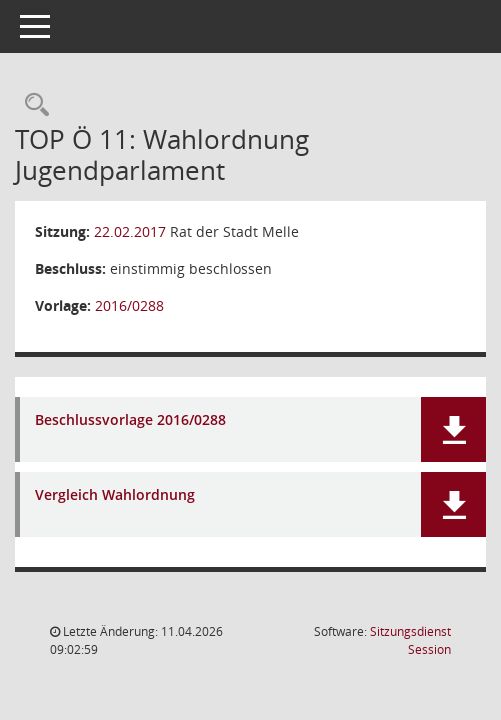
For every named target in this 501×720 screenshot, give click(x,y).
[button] (453, 429)
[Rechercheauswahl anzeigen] (32, 105)
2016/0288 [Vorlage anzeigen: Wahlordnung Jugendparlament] (129, 305)
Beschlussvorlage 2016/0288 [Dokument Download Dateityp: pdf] (130, 420)
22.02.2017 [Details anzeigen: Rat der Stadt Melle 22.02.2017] (130, 231)
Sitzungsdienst (410, 640)
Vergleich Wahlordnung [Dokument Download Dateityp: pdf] (115, 495)
